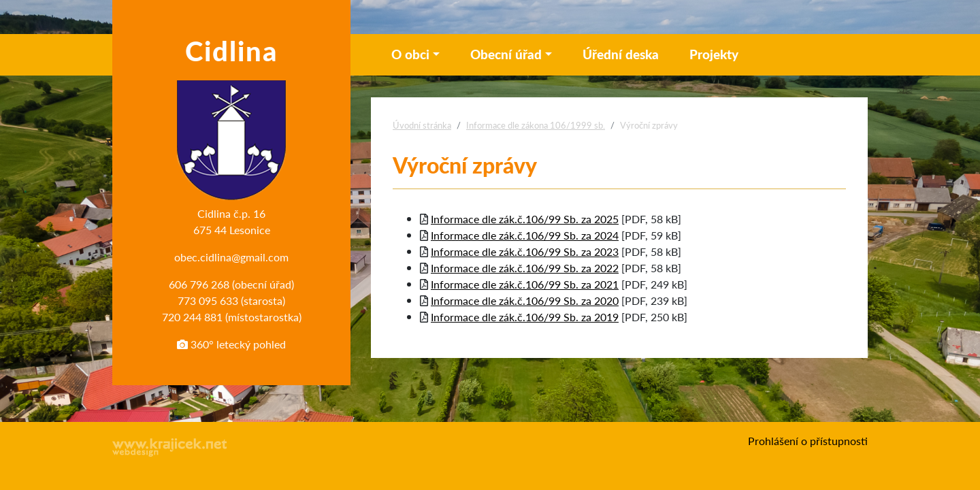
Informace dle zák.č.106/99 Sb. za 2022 (525, 268)
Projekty (714, 54)
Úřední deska (621, 54)
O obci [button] (410, 54)
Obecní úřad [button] (506, 54)
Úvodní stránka (422, 125)
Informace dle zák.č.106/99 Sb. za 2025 (525, 219)
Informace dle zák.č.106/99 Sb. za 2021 (525, 284)
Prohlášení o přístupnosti (808, 441)
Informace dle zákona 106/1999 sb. (536, 125)
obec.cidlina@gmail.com (231, 257)
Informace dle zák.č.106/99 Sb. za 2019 (525, 317)
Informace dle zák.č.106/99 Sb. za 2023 (525, 251)
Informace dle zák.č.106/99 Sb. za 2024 (525, 235)
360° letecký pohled (231, 344)
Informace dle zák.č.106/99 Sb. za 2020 (525, 300)
